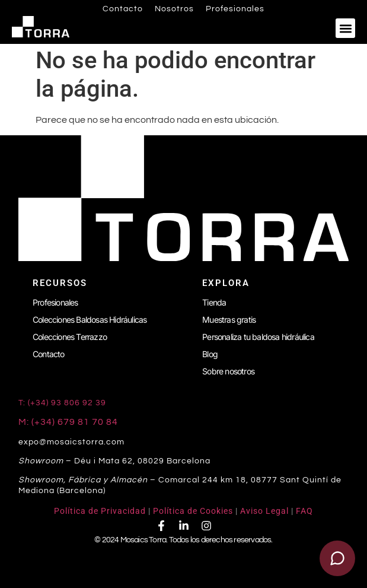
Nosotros (174, 9)
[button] (345, 28)
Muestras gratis (229, 320)
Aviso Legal (264, 511)
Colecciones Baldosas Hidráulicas (90, 320)
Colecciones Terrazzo (70, 337)
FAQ (304, 511)
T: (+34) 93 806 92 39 (63, 403)
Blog (210, 354)
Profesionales (235, 9)
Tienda (214, 302)
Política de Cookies (193, 511)
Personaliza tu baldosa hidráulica (258, 337)
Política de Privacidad (100, 511)
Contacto (123, 9)
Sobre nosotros (228, 371)
